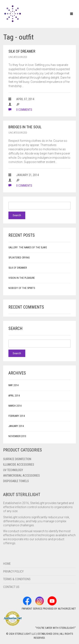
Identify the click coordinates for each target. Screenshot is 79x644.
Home (7, 564)
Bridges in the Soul (25, 127)
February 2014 (17, 416)
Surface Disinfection (17, 459)
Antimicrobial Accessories (21, 476)
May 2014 (13, 385)
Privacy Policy (13, 572)
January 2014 (16, 426)
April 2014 (14, 396)
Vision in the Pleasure (22, 278)
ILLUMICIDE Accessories (19, 465)
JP (18, 104)
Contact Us (11, 587)
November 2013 (17, 436)
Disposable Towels (16, 481)
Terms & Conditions (17, 579)
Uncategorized (18, 57)
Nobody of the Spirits (22, 288)
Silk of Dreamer (22, 51)
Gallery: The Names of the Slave (28, 247)
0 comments (20, 110)
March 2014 (15, 406)
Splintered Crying (19, 258)
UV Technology (13, 470)
